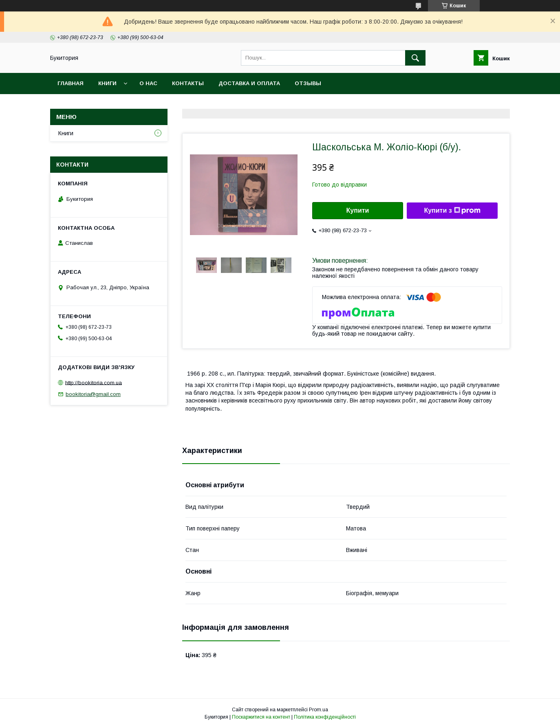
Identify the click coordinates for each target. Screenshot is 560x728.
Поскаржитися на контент (261, 717)
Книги (107, 83)
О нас (148, 83)
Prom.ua (319, 710)
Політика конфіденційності (325, 717)
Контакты (188, 83)
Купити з (452, 211)
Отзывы (308, 83)
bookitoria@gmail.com (93, 394)
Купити (358, 210)
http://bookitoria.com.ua (94, 382)
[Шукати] (415, 58)
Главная (71, 83)
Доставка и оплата (249, 83)
